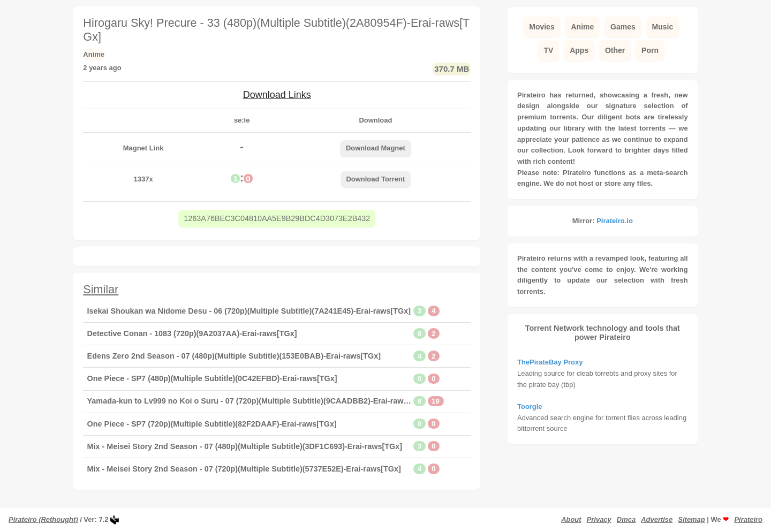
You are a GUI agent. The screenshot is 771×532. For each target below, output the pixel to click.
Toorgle (530, 406)
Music (663, 27)
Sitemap (691, 519)
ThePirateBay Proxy (550, 362)
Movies (542, 27)
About (571, 519)
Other (615, 50)
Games (623, 27)
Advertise (657, 519)
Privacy (599, 519)
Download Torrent (375, 179)
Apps (579, 50)
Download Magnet (376, 148)
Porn (650, 50)
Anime (582, 27)
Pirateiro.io (615, 221)
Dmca (626, 519)
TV (549, 50)
